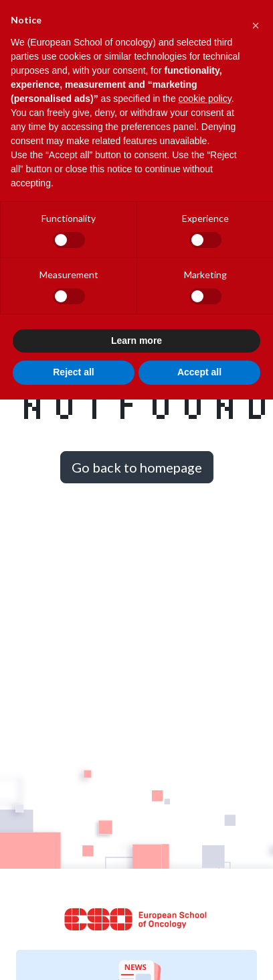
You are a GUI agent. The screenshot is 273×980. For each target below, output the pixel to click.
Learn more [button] (136, 341)
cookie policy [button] (205, 99)
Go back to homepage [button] (137, 467)
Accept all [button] (199, 372)
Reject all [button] (73, 372)
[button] (256, 21)
